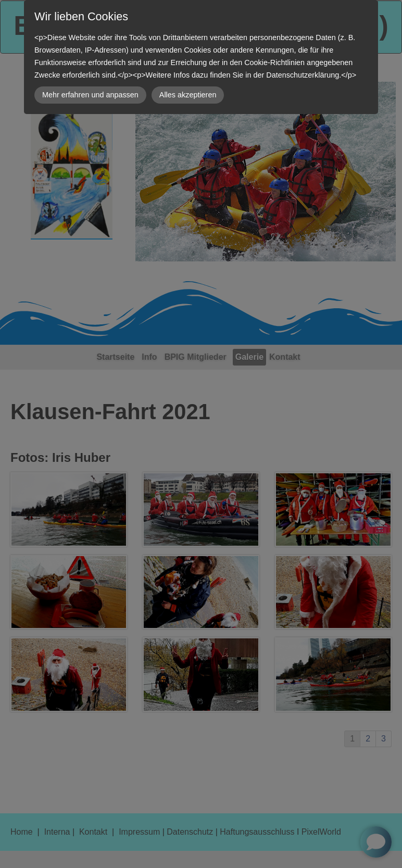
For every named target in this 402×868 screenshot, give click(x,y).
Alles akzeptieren (188, 95)
